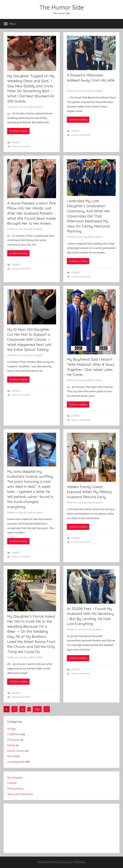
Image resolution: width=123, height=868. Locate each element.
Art (9, 729)
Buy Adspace (15, 778)
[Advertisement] (61, 828)
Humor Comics (16, 751)
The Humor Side (62, 7)
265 (37, 709)
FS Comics (13, 740)
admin (40, 107)
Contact (12, 783)
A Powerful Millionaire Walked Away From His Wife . (91, 80)
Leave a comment (21, 146)
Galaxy (11, 745)
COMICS (16, 142)
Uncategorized (16, 762)
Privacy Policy (15, 789)
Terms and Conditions (20, 794)
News (11, 756)
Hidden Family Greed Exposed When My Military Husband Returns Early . (89, 492)
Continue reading (18, 131)
